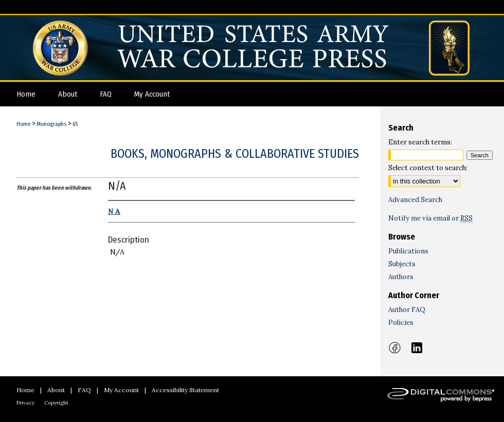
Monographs (51, 124)
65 (75, 124)
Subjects (402, 264)
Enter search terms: (420, 142)
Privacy (25, 403)
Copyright (56, 403)
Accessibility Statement (185, 390)
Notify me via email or (430, 218)
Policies (401, 323)
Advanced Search (415, 200)
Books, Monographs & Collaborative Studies (235, 154)
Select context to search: (428, 168)
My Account (121, 390)
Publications (408, 251)
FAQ (84, 390)
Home (23, 124)
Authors (401, 277)
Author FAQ (407, 310)
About (56, 390)
